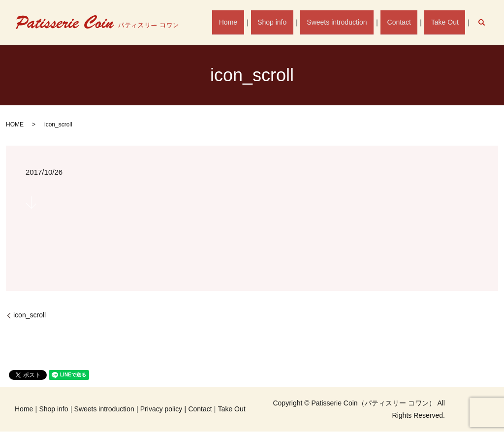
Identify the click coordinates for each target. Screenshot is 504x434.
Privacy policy (161, 409)
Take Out (447, 22)
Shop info (285, 22)
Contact (405, 22)
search (486, 22)
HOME (15, 124)
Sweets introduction (346, 22)
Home (244, 22)
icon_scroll (30, 315)
